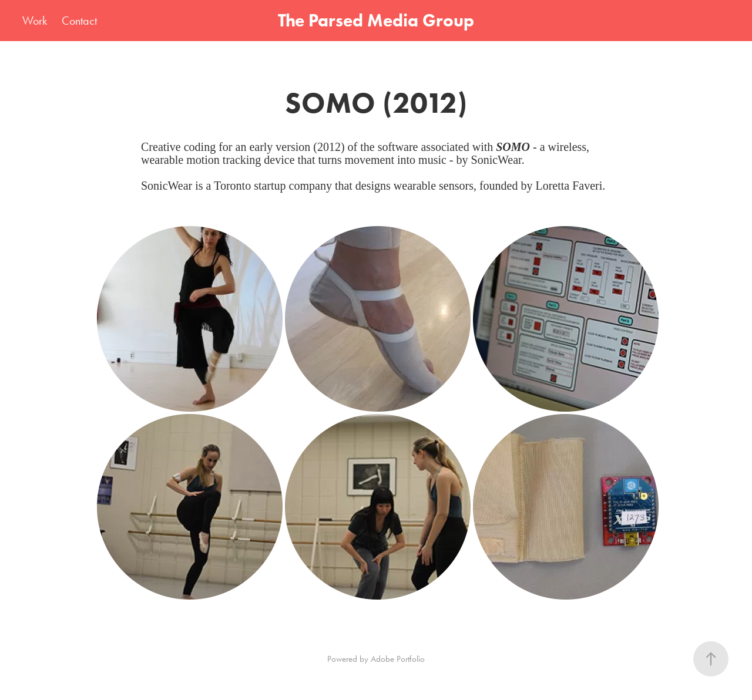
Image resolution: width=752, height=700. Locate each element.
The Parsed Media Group (376, 20)
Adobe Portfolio (398, 659)
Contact (79, 21)
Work (35, 21)
